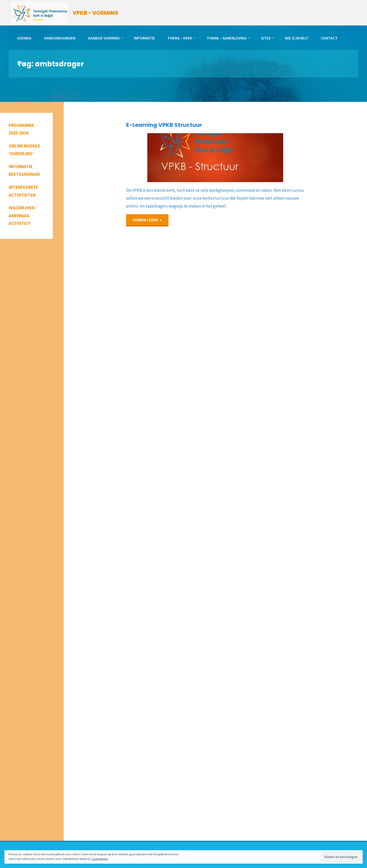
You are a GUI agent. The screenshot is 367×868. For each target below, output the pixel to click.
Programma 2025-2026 (21, 129)
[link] (38, 64)
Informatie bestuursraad (24, 171)
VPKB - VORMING (95, 13)
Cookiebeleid (100, 859)
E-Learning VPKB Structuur (164, 125)
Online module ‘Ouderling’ (24, 150)
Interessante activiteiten (23, 191)
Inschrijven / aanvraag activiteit (23, 216)
